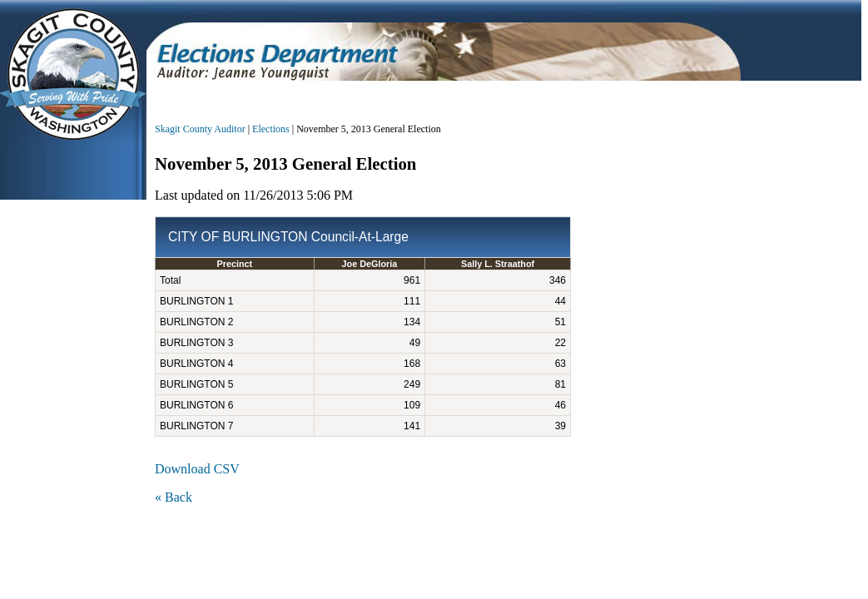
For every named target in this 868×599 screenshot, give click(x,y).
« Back (174, 497)
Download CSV (197, 469)
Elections (271, 129)
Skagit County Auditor (200, 129)
